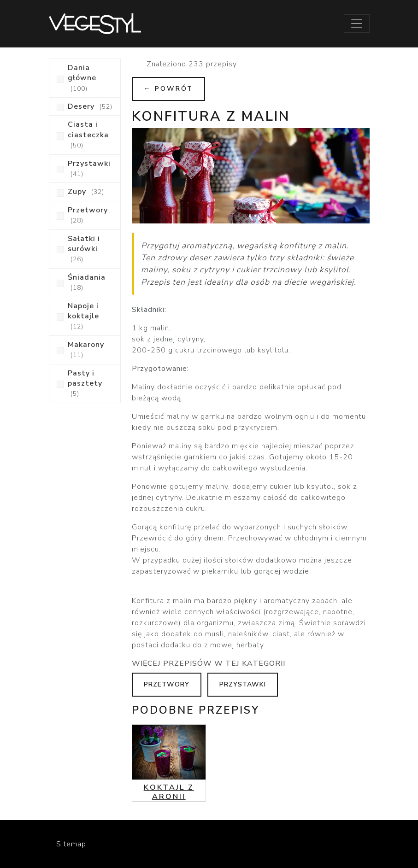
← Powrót (168, 89)
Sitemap (71, 844)
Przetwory (167, 684)
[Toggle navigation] (357, 23)
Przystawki (243, 684)
